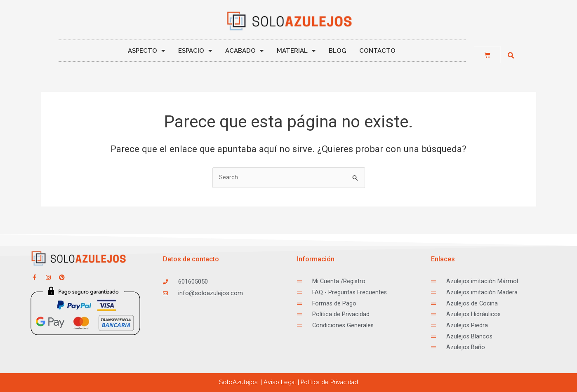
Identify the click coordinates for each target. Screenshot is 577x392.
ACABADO (244, 51)
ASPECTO (146, 51)
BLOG (337, 51)
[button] (511, 56)
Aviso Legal (277, 382)
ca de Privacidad (330, 382)
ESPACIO (195, 51)
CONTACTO (377, 51)
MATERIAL (296, 51)
